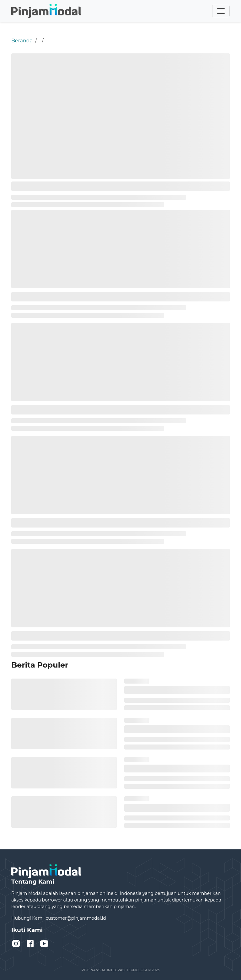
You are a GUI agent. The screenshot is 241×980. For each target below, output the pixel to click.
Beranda (22, 41)
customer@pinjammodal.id (76, 918)
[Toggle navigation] (221, 11)
